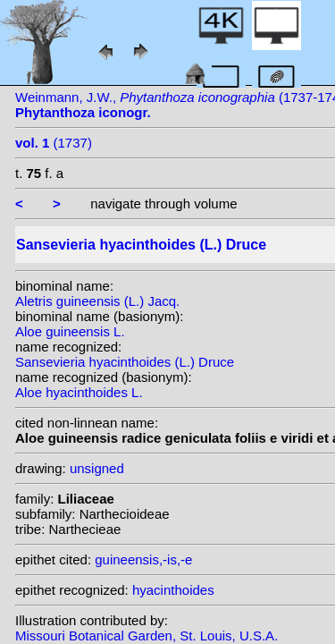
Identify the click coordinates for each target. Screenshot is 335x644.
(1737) (54, 143)
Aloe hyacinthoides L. (79, 392)
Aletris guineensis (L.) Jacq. (97, 301)
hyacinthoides (173, 590)
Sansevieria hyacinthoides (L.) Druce (125, 362)
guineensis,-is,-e (143, 559)
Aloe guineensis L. (70, 331)
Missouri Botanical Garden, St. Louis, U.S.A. (147, 636)
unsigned (97, 468)
